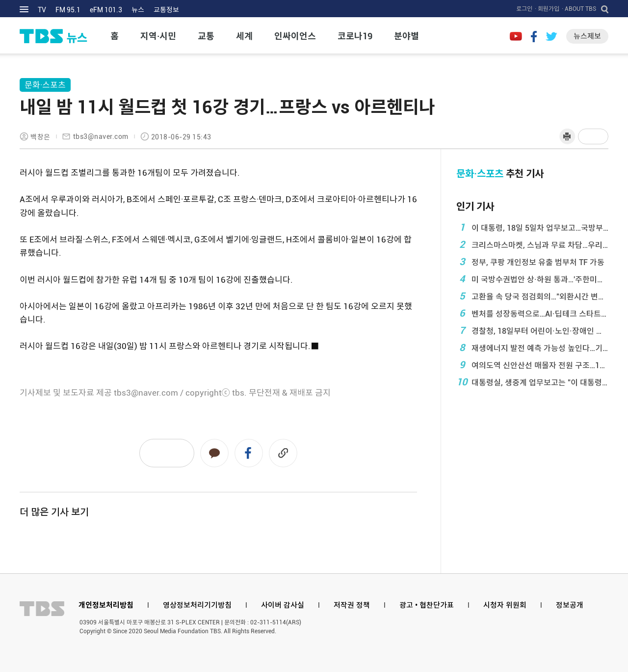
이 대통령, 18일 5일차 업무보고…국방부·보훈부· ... (532, 227)
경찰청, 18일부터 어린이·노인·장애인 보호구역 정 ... (532, 330)
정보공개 (570, 605)
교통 (206, 36)
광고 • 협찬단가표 (427, 605)
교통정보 (166, 10)
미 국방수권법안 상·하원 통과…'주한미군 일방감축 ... (532, 279)
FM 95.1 (68, 10)
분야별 (406, 36)
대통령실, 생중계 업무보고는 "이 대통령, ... (532, 382)
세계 (244, 36)
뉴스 (138, 10)
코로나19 (355, 36)
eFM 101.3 (106, 10)
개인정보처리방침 (106, 605)
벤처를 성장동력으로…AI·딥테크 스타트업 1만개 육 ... (532, 313)
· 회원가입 (547, 9)
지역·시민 (158, 36)
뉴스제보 (587, 36)
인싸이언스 (295, 36)
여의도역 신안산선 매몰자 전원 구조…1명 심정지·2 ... (532, 365)
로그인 (524, 9)
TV (42, 10)
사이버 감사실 (283, 605)
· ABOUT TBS (579, 9)
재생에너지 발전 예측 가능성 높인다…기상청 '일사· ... (532, 348)
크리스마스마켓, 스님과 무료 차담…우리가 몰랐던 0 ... (532, 244)
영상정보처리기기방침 (197, 605)
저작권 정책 (352, 605)
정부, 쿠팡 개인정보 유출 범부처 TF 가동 (530, 262)
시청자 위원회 (505, 605)
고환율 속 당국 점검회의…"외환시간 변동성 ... (532, 296)
